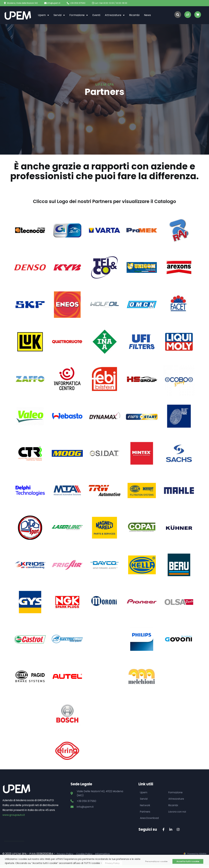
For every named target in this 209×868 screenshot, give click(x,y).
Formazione (79, 15)
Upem (43, 15)
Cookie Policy (86, 854)
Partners (146, 812)
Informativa (105, 854)
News (147, 15)
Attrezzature (115, 15)
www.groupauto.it (14, 815)
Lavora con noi (178, 812)
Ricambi (134, 15)
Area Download (150, 819)
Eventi (96, 15)
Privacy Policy (66, 854)
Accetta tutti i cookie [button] (188, 861)
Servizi (59, 15)
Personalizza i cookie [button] (156, 861)
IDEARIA (203, 854)
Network (145, 805)
